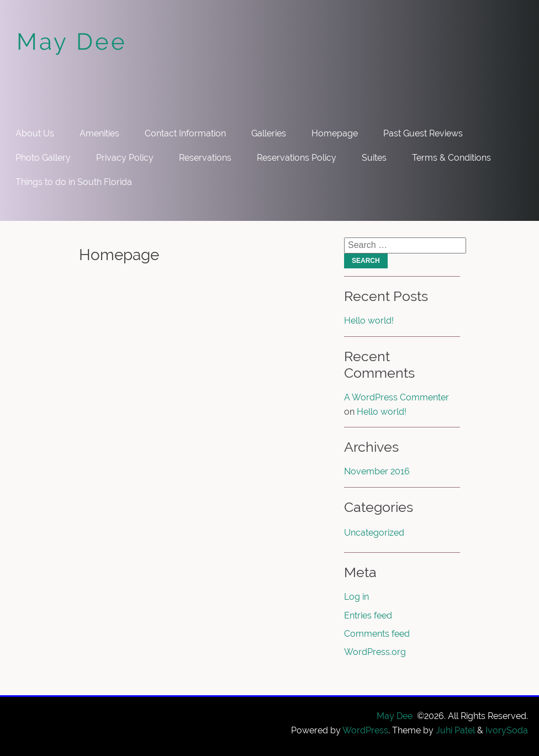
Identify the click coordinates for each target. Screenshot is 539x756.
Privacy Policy (125, 158)
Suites (374, 158)
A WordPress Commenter (397, 397)
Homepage (335, 133)
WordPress (365, 730)
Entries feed (368, 615)
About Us (35, 133)
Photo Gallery (43, 158)
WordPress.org (375, 652)
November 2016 (377, 471)
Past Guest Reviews (423, 133)
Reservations (205, 158)
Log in (356, 597)
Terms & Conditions (451, 158)
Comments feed (377, 634)
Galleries (269, 133)
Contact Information (185, 133)
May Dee (72, 42)
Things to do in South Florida (74, 182)
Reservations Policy (297, 158)
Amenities (99, 133)
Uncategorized (374, 533)
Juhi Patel (455, 730)
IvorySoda (507, 730)
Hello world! (369, 321)
